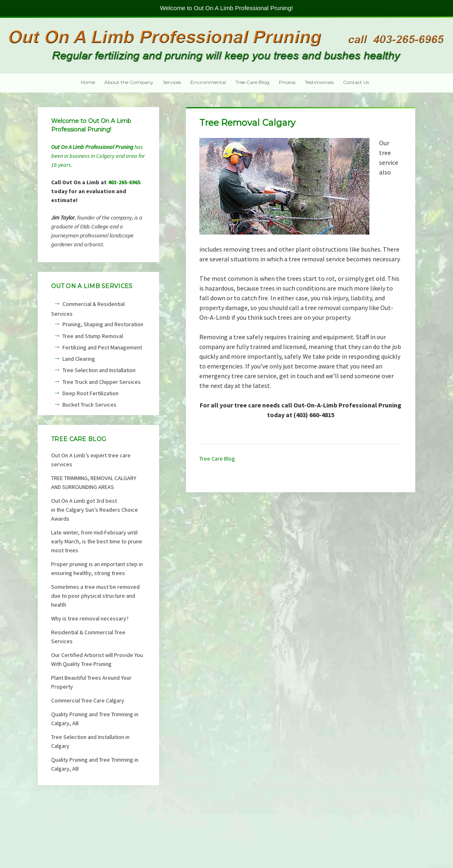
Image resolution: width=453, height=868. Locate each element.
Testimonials (319, 82)
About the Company (129, 82)
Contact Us (356, 82)
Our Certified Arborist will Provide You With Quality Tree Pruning (97, 659)
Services (172, 82)
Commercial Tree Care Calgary (88, 700)
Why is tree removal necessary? (90, 618)
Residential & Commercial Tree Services (88, 637)
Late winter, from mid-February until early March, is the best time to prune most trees (97, 541)
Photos (287, 82)
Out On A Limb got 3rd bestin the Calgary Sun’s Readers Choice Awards (95, 510)
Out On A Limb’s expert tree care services (91, 460)
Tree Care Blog (252, 82)
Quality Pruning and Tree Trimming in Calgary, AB (95, 719)
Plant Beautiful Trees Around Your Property (91, 682)
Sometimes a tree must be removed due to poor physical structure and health (95, 596)
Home (88, 82)
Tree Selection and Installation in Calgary (90, 741)
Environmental (208, 82)
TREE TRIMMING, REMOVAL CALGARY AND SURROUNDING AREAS (94, 482)
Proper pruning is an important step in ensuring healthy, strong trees (97, 569)
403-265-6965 (124, 182)
